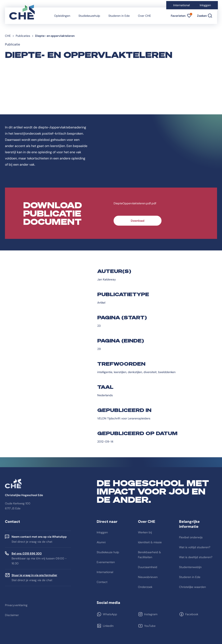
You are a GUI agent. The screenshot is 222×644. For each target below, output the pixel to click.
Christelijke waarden (192, 587)
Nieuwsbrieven (148, 577)
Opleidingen (62, 16)
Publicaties (23, 36)
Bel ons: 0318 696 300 (27, 553)
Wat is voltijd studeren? (195, 547)
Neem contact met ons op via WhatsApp (39, 537)
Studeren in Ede (119, 16)
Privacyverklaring (16, 605)
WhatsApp (110, 614)
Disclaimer (12, 615)
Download (138, 221)
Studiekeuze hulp (108, 552)
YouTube (150, 626)
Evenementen (106, 562)
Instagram (151, 614)
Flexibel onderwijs (191, 537)
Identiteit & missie (150, 542)
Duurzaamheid (148, 567)
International (182, 5)
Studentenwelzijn (190, 567)
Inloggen (205, 5)
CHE (8, 36)
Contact (102, 582)
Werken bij (145, 532)
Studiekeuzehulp (89, 16)
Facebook (192, 614)
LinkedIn (108, 626)
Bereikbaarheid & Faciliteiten (149, 555)
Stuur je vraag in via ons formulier (34, 575)
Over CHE (144, 16)
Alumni (101, 542)
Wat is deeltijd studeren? (196, 557)
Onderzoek (145, 587)
